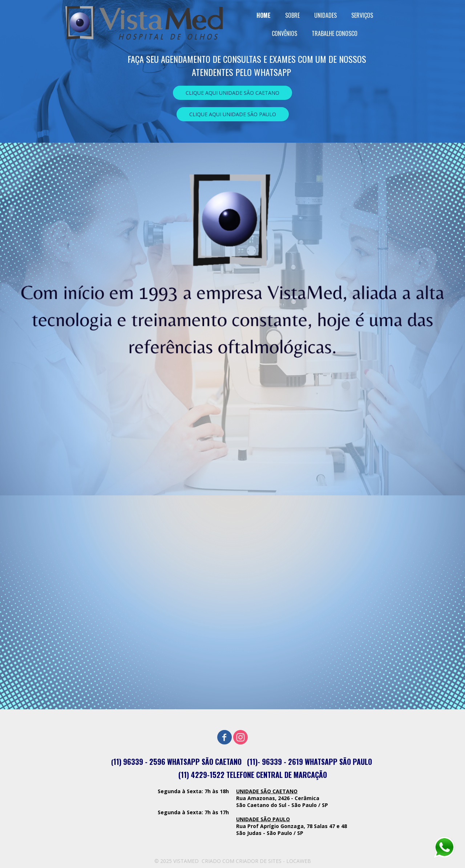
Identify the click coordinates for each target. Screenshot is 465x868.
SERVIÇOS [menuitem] (362, 15)
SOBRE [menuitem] (292, 15)
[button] (232, 93)
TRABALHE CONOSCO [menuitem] (335, 33)
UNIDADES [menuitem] (325, 15)
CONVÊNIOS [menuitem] (284, 33)
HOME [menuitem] (264, 15)
